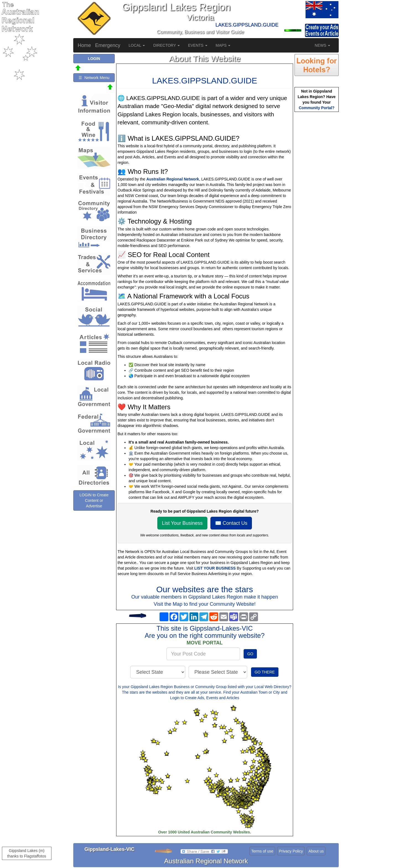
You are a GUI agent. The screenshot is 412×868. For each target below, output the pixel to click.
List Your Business (182, 523)
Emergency (108, 45)
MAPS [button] (223, 45)
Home (84, 45)
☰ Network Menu (94, 78)
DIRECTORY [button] (166, 45)
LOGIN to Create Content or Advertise (94, 500)
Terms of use (262, 851)
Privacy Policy (291, 851)
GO (250, 654)
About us (316, 851)
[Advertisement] (317, 200)
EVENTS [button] (198, 45)
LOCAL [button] (137, 45)
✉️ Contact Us (231, 523)
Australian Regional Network (173, 179)
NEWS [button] (322, 45)
